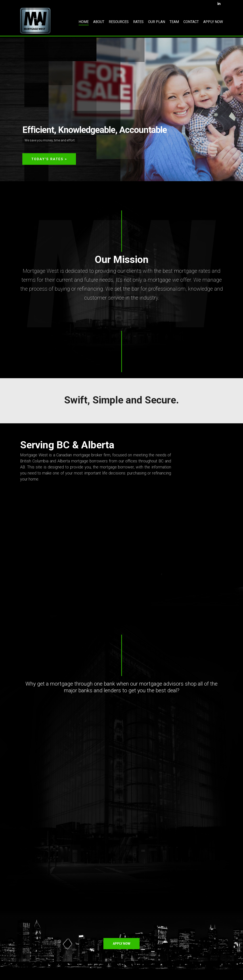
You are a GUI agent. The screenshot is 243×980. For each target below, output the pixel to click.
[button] (121, 944)
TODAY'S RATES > (49, 159)
